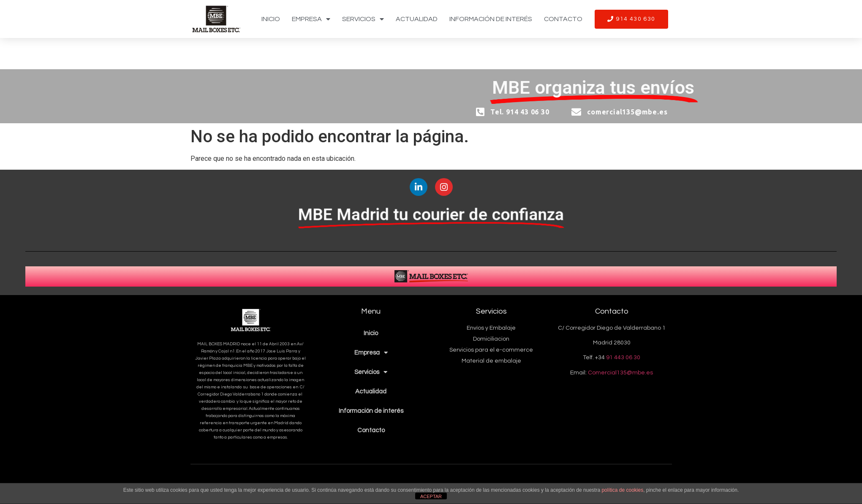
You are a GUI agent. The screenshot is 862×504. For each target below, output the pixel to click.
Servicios (363, 19)
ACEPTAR (431, 496)
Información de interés (491, 19)
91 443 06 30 (623, 358)
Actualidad (417, 19)
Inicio (271, 19)
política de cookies (622, 490)
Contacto (563, 19)
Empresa (311, 19)
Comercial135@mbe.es (620, 373)
